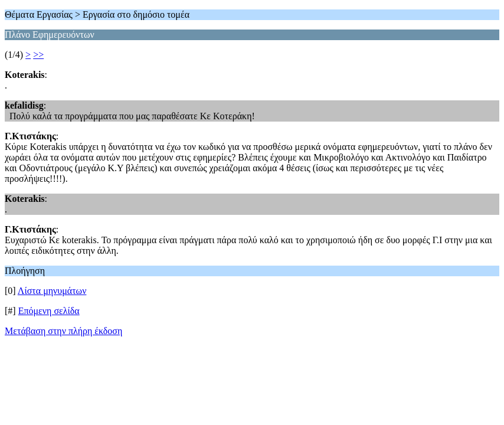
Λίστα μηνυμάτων (52, 291)
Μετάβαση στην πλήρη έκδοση (63, 331)
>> (38, 55)
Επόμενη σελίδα (49, 311)
